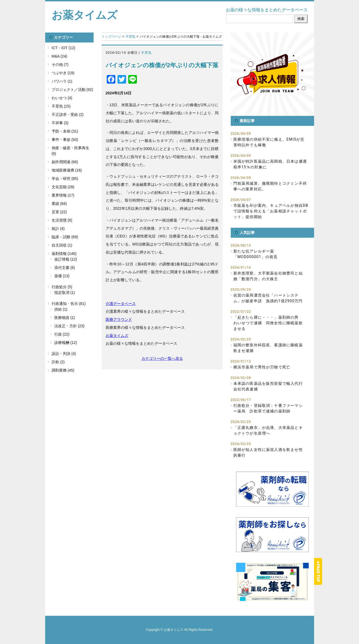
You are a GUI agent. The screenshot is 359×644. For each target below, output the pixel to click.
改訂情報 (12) (66, 259)
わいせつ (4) (62, 98)
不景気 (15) (61, 106)
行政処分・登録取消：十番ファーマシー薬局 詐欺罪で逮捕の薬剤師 (268, 408)
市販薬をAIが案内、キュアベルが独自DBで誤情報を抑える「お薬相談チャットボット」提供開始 (271, 211)
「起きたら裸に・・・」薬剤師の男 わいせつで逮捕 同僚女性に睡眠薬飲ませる (268, 323)
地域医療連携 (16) (67, 170)
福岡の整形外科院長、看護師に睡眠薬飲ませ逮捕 (268, 348)
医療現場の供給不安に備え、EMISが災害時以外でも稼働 (269, 142)
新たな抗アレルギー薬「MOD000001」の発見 (256, 254)
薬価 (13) (62, 276)
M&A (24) (59, 56)
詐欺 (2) (58, 362)
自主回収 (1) (62, 245)
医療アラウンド (119, 319)
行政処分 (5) (62, 287)
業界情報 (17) (63, 195)
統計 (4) (58, 229)
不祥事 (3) (60, 123)
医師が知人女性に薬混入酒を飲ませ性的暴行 (268, 452)
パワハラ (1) (62, 81)
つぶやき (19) (63, 73)
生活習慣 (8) (62, 220)
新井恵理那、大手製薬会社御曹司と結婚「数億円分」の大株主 (268, 276)
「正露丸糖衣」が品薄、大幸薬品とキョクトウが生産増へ (268, 430)
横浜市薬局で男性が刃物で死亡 (262, 367)
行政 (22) (62, 334)
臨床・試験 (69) (65, 237)
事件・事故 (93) (65, 140)
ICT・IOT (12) (63, 48)
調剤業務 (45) (63, 370)
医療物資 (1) (65, 318)
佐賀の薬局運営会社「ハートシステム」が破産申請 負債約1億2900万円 (268, 298)
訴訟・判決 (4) (64, 354)
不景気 (130, 37)
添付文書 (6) (65, 268)
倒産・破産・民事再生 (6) (70, 151)
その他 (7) (60, 65)
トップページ (111, 37)
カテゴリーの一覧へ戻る (162, 358)
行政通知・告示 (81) (69, 304)
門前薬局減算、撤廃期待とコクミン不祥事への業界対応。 (270, 186)
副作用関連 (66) (65, 162)
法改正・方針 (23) (70, 326)
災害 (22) (59, 212)
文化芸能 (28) (63, 187)
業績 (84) (59, 204)
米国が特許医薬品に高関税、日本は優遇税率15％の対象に (270, 164)
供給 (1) (61, 309)
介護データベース (121, 304)
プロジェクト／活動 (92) (72, 90)
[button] (272, 74)
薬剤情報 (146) (64, 254)
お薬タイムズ (85, 15)
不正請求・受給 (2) (68, 115)
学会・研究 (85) (65, 179)
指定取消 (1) (65, 293)
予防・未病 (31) (65, 131)
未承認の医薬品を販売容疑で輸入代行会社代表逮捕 (268, 386)
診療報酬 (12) (66, 343)
